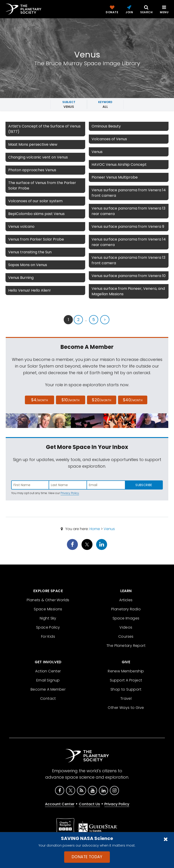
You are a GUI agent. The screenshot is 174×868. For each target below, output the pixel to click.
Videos (126, 627)
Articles (126, 600)
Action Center (48, 671)
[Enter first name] (30, 485)
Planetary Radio (126, 609)
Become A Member (48, 689)
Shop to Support (126, 689)
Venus (109, 529)
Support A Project (126, 680)
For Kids (48, 636)
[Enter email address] (106, 485)
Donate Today (87, 857)
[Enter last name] (68, 485)
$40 (133, 400)
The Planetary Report (126, 646)
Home (95, 529)
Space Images (126, 618)
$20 (101, 400)
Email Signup (48, 680)
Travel (126, 698)
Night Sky (48, 618)
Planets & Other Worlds (48, 600)
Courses (126, 636)
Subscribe (144, 485)
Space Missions (48, 609)
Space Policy (48, 627)
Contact (48, 698)
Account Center (60, 804)
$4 (40, 400)
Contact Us (89, 804)
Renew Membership (126, 671)
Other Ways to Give (126, 708)
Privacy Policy (70, 493)
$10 (70, 400)
